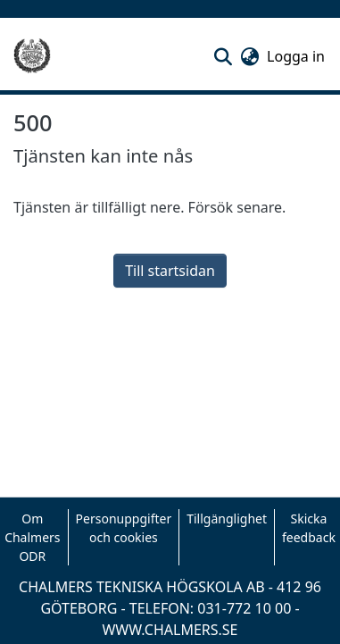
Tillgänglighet (227, 519)
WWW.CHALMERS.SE (170, 630)
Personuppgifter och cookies (124, 528)
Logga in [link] (297, 56)
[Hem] (32, 56)
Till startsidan (170, 271)
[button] (223, 56)
